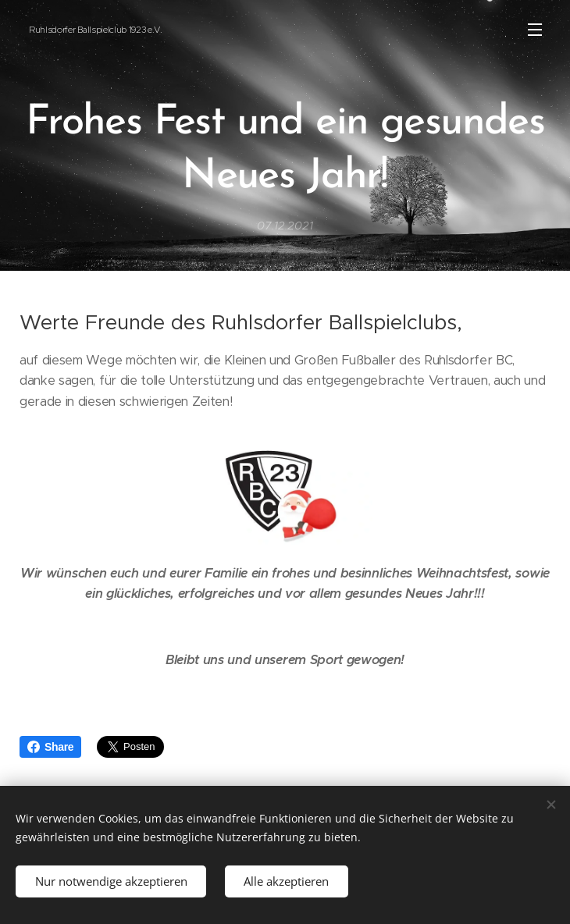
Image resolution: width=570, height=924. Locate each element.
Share (50, 747)
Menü (535, 30)
